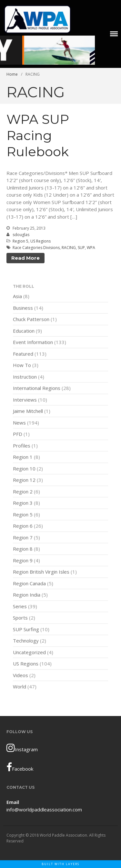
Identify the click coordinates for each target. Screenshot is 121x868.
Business (23, 308)
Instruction (25, 377)
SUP (81, 248)
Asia (17, 297)
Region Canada (29, 584)
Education (24, 331)
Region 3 (23, 504)
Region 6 (23, 526)
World (20, 687)
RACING (69, 248)
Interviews (25, 400)
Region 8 (23, 549)
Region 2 (23, 492)
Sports (20, 618)
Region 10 (24, 469)
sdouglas (21, 235)
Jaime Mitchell (28, 412)
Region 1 (23, 458)
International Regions (37, 389)
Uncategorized (29, 653)
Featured (23, 354)
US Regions (40, 241)
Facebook (20, 767)
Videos (20, 676)
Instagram (22, 748)
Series (20, 607)
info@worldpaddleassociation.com (44, 809)
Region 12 (24, 481)
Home (12, 74)
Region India (27, 595)
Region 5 (20, 241)
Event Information (33, 343)
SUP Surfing (26, 630)
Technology (26, 641)
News (19, 423)
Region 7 (23, 538)
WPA (91, 248)
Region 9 (23, 561)
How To (22, 366)
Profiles (22, 446)
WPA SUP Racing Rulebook (38, 135)
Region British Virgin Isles (41, 572)
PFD (18, 435)
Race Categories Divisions (36, 248)
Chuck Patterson (31, 320)
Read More (25, 258)
